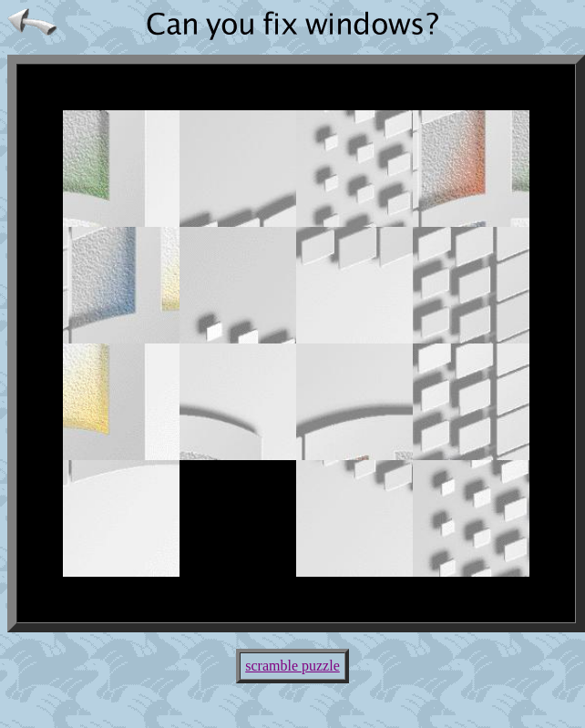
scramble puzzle (292, 666)
